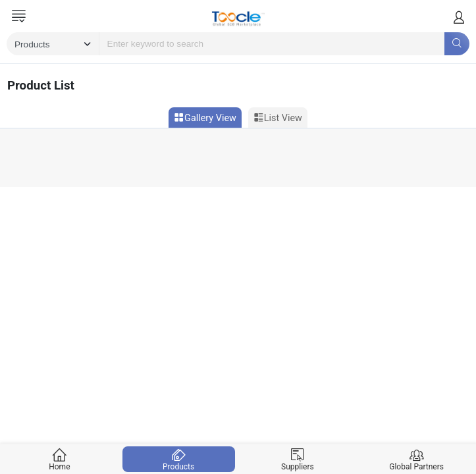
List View (278, 118)
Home (60, 459)
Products (178, 459)
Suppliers (298, 459)
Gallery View (205, 118)
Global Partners (417, 459)
